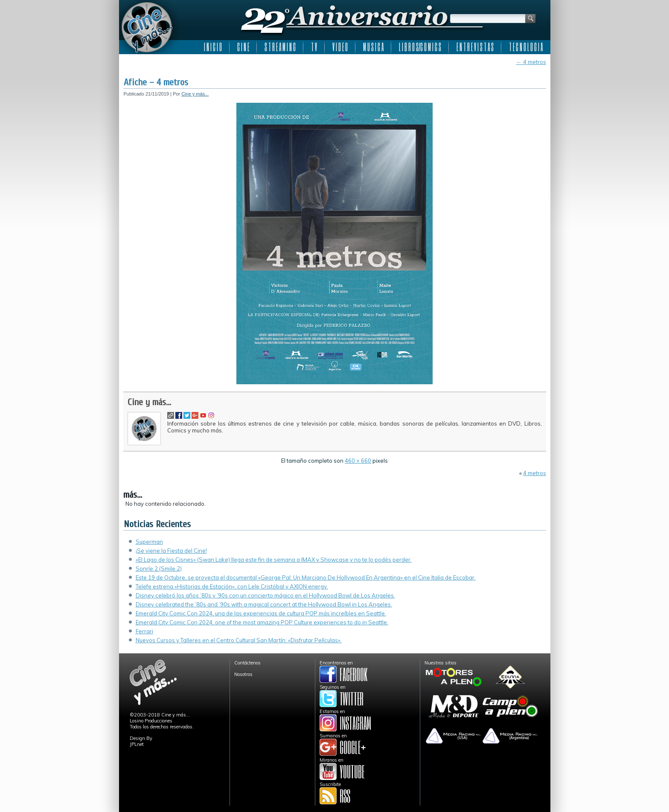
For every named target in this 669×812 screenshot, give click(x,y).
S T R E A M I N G (280, 47)
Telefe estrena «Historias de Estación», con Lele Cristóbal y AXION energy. (232, 586)
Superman (149, 542)
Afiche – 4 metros (156, 82)
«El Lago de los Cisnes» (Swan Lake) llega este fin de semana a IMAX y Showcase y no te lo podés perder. (274, 560)
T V (314, 47)
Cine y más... (195, 94)
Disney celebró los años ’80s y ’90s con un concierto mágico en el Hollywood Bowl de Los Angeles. (265, 595)
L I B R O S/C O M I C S (420, 47)
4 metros (531, 62)
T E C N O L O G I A (526, 47)
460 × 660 (358, 461)
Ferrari (144, 631)
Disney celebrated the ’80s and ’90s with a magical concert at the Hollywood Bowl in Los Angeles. (264, 604)
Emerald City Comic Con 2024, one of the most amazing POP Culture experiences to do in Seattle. (262, 622)
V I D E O (340, 47)
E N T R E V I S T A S (475, 47)
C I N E (243, 47)
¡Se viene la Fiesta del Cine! (171, 551)
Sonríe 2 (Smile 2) (159, 568)
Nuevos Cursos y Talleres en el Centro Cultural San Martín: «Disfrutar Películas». (239, 640)
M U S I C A (373, 47)
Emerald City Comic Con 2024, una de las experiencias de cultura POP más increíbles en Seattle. (261, 613)
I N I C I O (213, 47)
